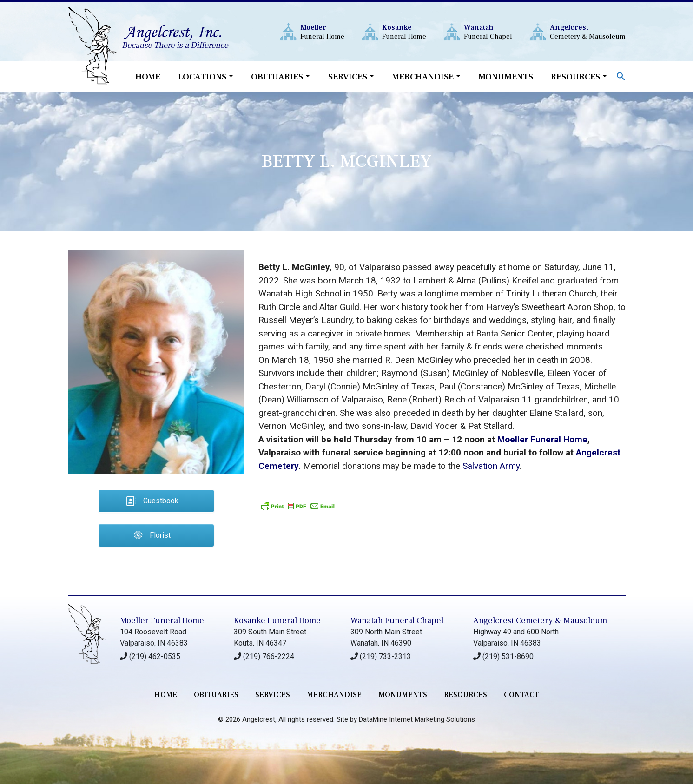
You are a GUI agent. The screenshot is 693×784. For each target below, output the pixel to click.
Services (348, 77)
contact (521, 695)
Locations (202, 77)
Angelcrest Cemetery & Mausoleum (540, 621)
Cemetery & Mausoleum (588, 32)
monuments (403, 695)
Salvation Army (491, 466)
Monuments (506, 77)
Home (148, 77)
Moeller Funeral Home (542, 439)
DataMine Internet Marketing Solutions (417, 719)
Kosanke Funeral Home (277, 621)
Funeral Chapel (488, 32)
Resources (575, 77)
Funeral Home (322, 32)
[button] (621, 76)
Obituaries (277, 77)
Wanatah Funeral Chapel (397, 621)
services (273, 695)
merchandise (334, 695)
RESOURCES (465, 695)
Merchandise (423, 77)
